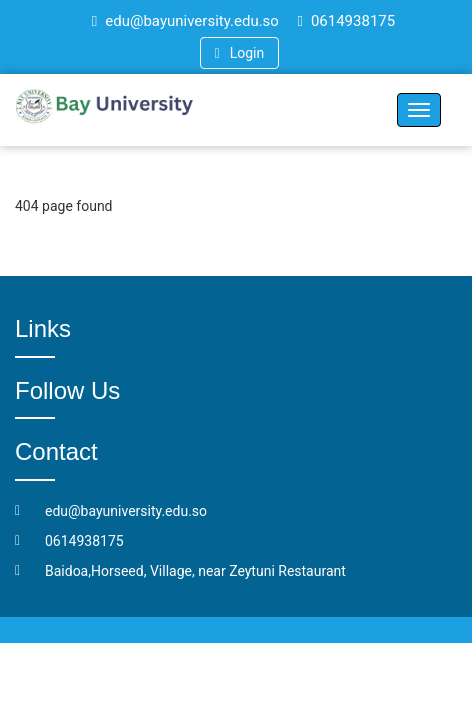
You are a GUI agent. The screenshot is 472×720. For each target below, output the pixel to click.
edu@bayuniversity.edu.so (185, 21)
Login (239, 53)
